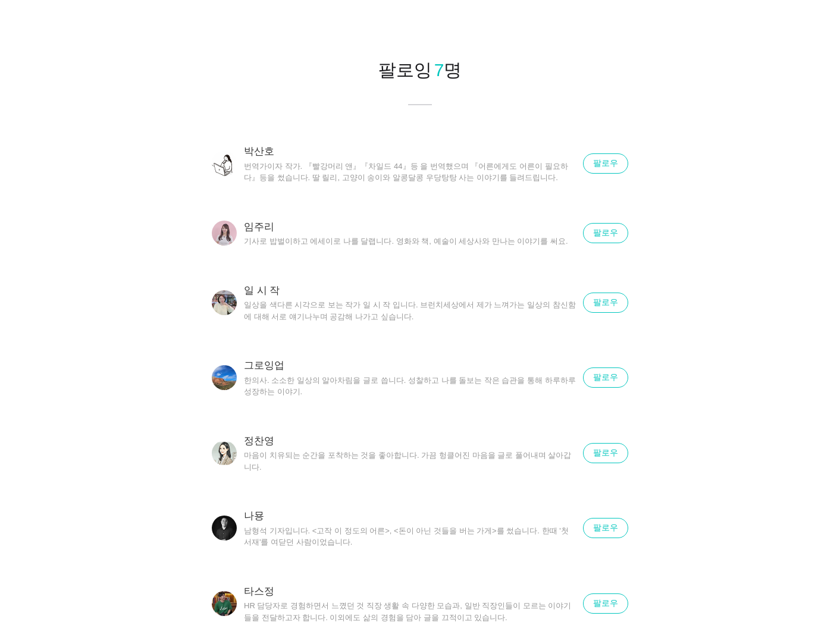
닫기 (816, 24)
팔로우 (606, 163)
